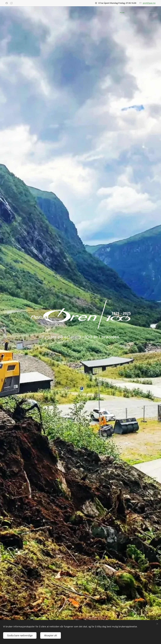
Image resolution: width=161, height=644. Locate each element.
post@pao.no (149, 3)
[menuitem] (141, 13)
